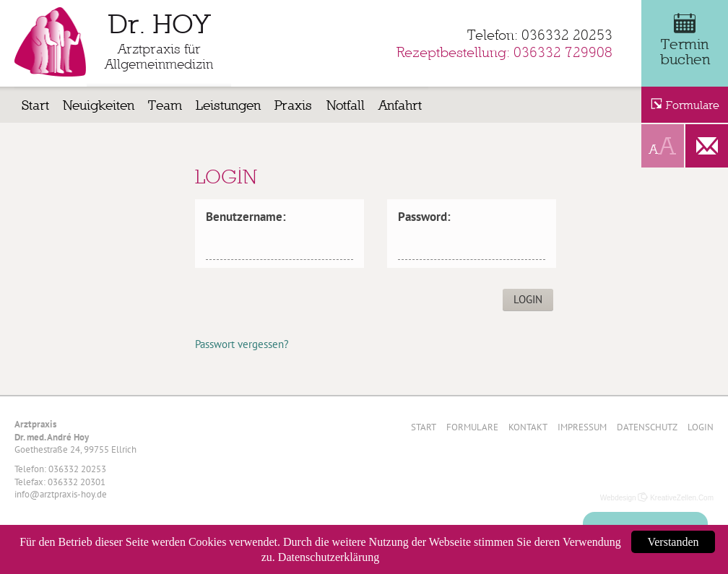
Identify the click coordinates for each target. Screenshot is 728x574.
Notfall (346, 105)
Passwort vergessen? (242, 344)
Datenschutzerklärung (329, 557)
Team (165, 105)
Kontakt (528, 427)
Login (701, 427)
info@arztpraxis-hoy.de (61, 494)
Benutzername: (246, 217)
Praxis (293, 105)
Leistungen (228, 105)
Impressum (582, 427)
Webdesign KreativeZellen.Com (657, 498)
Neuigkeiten (99, 105)
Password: (424, 217)
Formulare (472, 427)
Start (35, 105)
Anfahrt (400, 105)
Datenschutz (647, 427)
